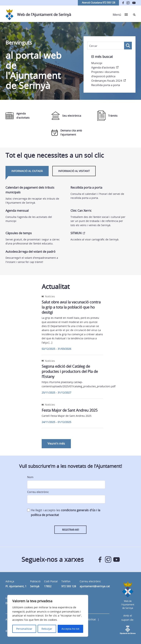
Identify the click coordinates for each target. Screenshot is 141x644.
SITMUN (76, 233)
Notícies (50, 296)
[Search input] (106, 46)
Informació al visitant (74, 171)
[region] (48, 616)
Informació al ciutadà (27, 171)
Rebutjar (47, 629)
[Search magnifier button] (128, 46)
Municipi (97, 63)
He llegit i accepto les (65, 513)
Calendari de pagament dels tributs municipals (30, 190)
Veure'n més (56, 443)
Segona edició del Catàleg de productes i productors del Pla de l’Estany (70, 371)
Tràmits (107, 116)
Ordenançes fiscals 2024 (107, 81)
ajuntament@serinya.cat (95, 586)
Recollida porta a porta (106, 85)
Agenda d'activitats (103, 67)
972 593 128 (69, 586)
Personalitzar (24, 629)
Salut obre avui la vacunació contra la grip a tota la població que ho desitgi (71, 307)
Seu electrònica (66, 116)
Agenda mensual (17, 211)
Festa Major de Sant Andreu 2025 (70, 410)
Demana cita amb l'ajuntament (67, 132)
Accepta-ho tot (70, 629)
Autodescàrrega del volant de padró (30, 252)
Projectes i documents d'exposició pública (105, 74)
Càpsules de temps (19, 233)
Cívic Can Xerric (81, 211)
